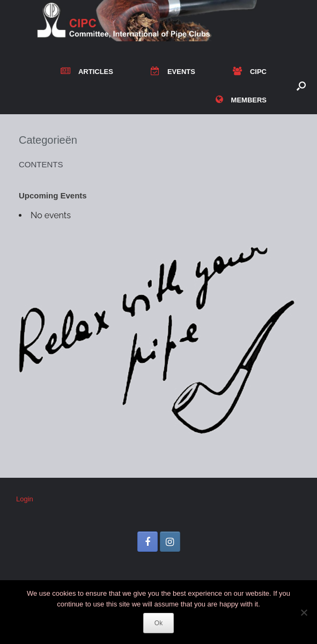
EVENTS (173, 72)
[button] (301, 86)
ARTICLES (87, 72)
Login (25, 499)
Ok (158, 623)
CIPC (250, 72)
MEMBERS (241, 100)
